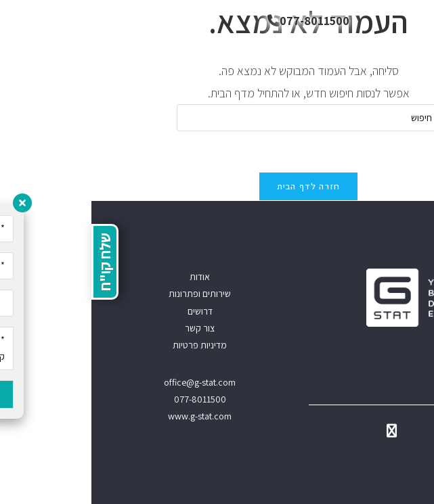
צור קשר (108, 328)
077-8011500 (217, 21)
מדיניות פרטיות (108, 345)
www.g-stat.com (108, 416)
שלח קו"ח (14, 262)
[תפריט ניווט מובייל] (414, 20)
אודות (108, 277)
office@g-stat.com (108, 382)
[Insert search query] (217, 118)
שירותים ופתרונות (108, 294)
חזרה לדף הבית (217, 186)
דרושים (109, 311)
